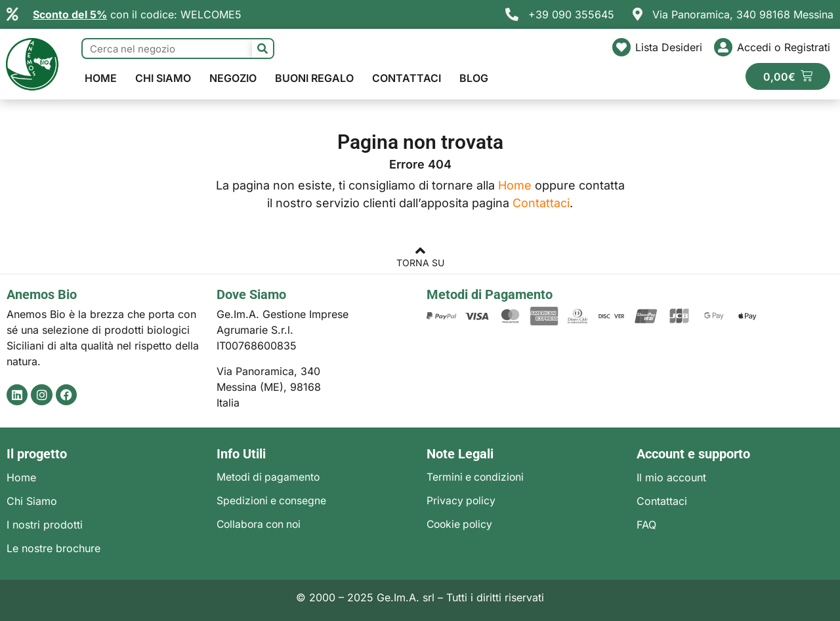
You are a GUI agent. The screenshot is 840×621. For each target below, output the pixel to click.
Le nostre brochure (53, 548)
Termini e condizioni (476, 477)
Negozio (233, 78)
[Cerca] (262, 49)
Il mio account (671, 477)
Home (101, 78)
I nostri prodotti (45, 525)
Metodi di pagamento (269, 477)
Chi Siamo (163, 78)
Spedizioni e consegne (273, 501)
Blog (474, 78)
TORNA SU (420, 263)
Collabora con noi (261, 525)
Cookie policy (461, 525)
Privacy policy (462, 501)
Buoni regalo (314, 78)
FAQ (646, 525)
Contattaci (407, 78)
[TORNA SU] (420, 252)
